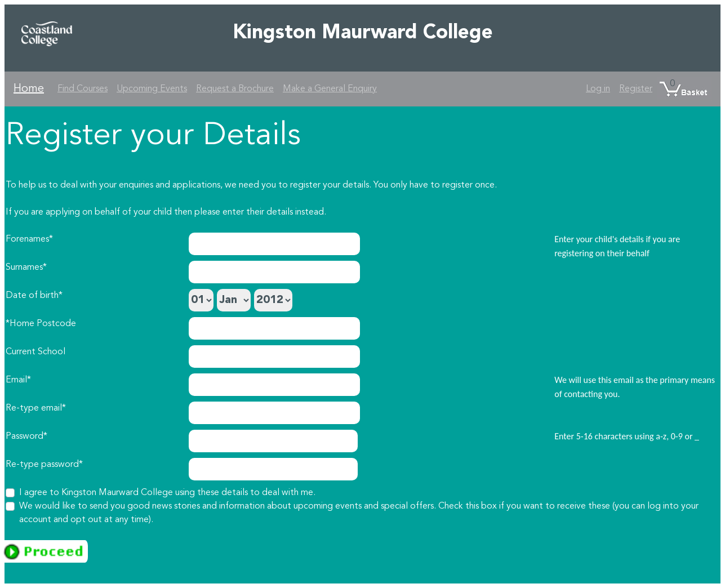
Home (29, 89)
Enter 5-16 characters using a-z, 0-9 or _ (627, 436)
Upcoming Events (152, 89)
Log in (598, 89)
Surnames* (26, 268)
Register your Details (153, 136)
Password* (26, 436)
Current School (35, 352)
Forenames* (29, 239)
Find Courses (83, 89)
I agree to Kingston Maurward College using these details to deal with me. (167, 493)
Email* (18, 380)
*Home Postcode (41, 324)
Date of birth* (34, 296)
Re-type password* (44, 465)
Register (636, 89)
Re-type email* (36, 408)
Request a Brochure (235, 89)
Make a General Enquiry (330, 89)
